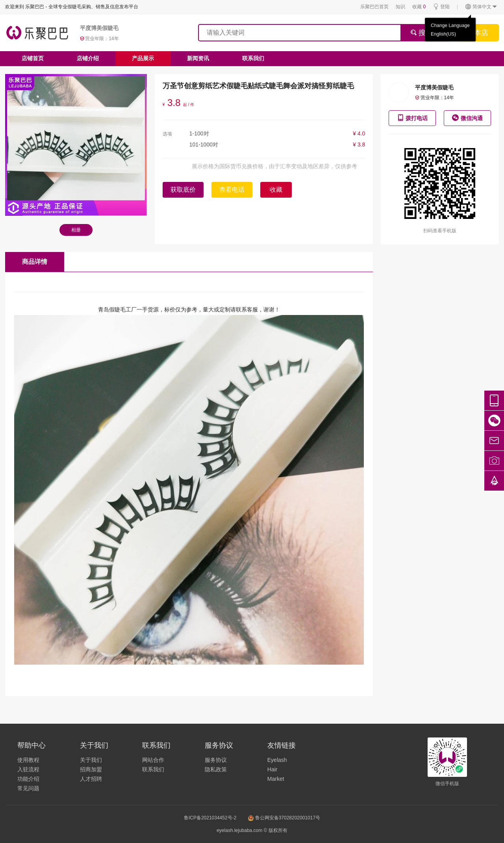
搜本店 (478, 33)
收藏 (419, 7)
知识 (400, 7)
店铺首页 (33, 58)
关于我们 (91, 760)
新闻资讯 (198, 58)
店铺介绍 (88, 58)
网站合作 (153, 760)
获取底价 (183, 190)
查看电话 (232, 190)
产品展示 (143, 58)
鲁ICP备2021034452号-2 (210, 818)
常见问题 (28, 788)
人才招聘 (91, 779)
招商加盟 (91, 769)
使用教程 (28, 760)
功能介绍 (28, 779)
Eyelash (277, 760)
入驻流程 (28, 769)
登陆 (441, 7)
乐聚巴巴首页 (374, 7)
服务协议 (216, 760)
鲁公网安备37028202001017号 (284, 818)
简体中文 (481, 7)
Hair (272, 769)
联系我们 (253, 58)
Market (276, 779)
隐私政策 (216, 769)
